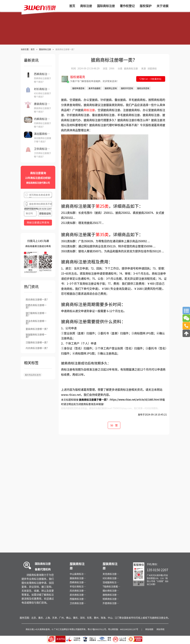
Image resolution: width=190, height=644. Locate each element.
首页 (33, 49)
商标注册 (89, 110)
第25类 (102, 206)
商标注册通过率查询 (38, 223)
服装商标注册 (45, 49)
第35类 (102, 234)
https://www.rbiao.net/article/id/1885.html (135, 400)
